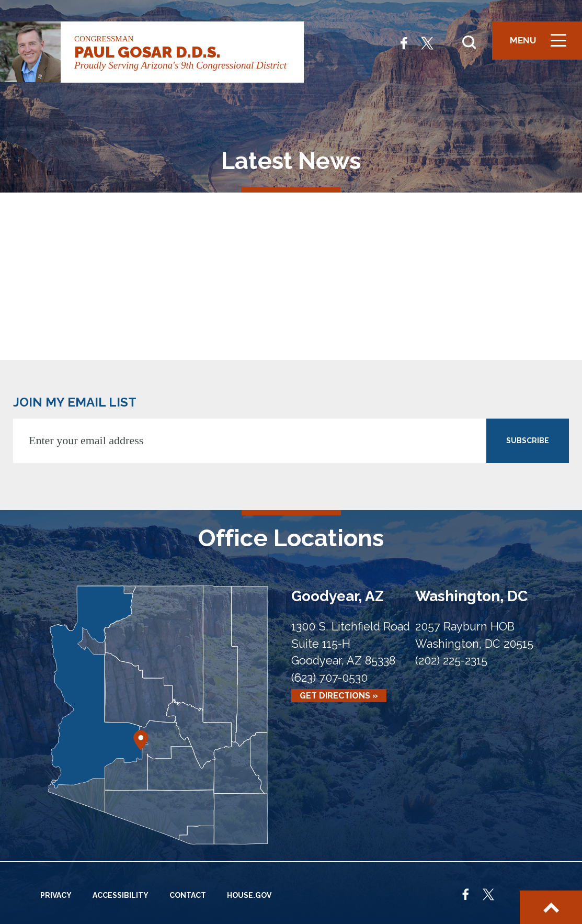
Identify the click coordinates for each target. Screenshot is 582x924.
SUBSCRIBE (528, 441)
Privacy (56, 895)
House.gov (249, 895)
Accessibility (121, 895)
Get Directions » (339, 696)
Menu (542, 45)
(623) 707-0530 (329, 678)
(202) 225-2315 (451, 661)
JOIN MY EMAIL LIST (75, 402)
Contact (188, 895)
